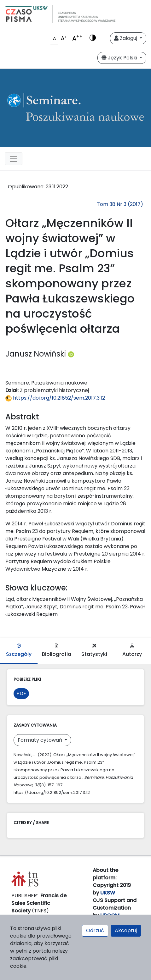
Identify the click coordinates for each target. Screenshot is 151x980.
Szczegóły (19, 651)
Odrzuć (95, 930)
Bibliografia (57, 651)
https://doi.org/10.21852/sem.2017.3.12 (55, 398)
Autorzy (132, 651)
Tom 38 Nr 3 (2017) (120, 204)
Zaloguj (126, 38)
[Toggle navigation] (14, 159)
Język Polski (120, 58)
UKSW (108, 893)
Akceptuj (126, 930)
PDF (21, 693)
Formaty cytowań (41, 740)
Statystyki (94, 651)
